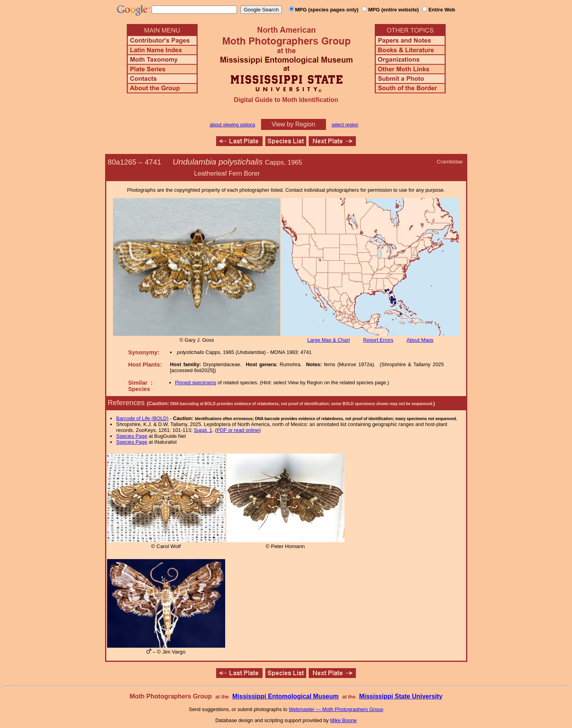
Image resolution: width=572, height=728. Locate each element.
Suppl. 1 (203, 430)
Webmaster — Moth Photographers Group (336, 709)
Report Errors (378, 340)
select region (345, 125)
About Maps (420, 340)
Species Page (132, 436)
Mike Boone (344, 720)
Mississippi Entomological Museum (285, 696)
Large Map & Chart (329, 340)
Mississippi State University (401, 696)
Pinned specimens (196, 383)
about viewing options (232, 125)
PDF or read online (238, 430)
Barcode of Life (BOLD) (142, 418)
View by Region (293, 124)
